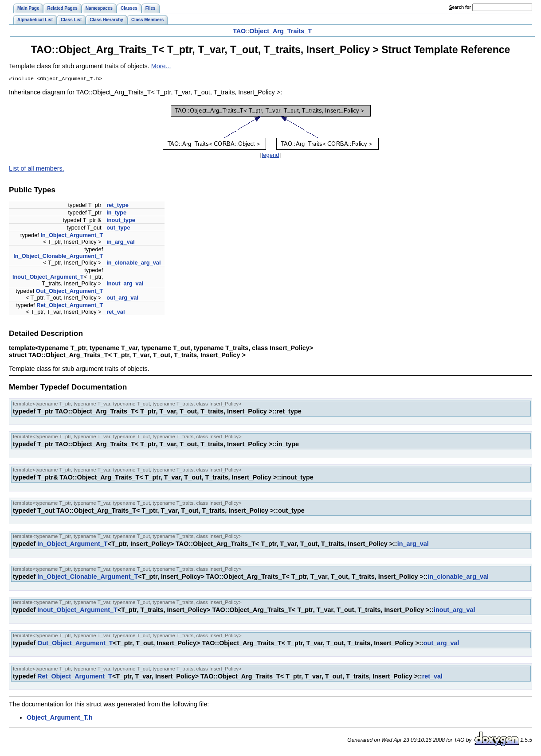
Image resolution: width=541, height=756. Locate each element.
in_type (116, 213)
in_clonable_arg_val (133, 263)
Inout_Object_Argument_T (48, 278)
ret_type (118, 206)
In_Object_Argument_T (72, 236)
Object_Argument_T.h (60, 718)
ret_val (116, 313)
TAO (239, 31)
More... (161, 66)
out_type (118, 228)
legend (270, 156)
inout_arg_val (125, 284)
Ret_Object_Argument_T (70, 306)
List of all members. (37, 169)
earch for (460, 7)
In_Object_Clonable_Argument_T (58, 257)
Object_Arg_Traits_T (280, 31)
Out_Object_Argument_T (69, 292)
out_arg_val (122, 298)
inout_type (121, 221)
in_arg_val (120, 243)
